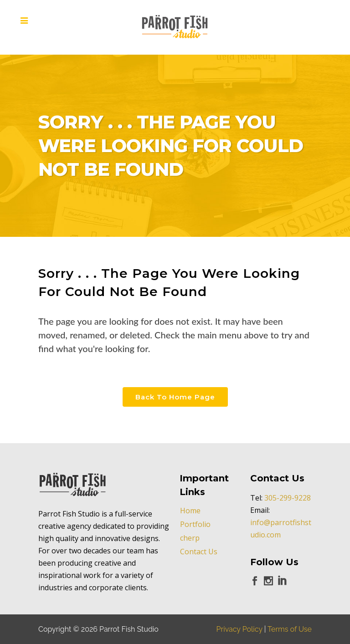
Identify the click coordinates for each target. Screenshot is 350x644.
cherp (190, 538)
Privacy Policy (239, 629)
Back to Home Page (175, 397)
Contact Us (199, 552)
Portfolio (195, 524)
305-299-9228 (288, 498)
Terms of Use (290, 629)
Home (190, 511)
